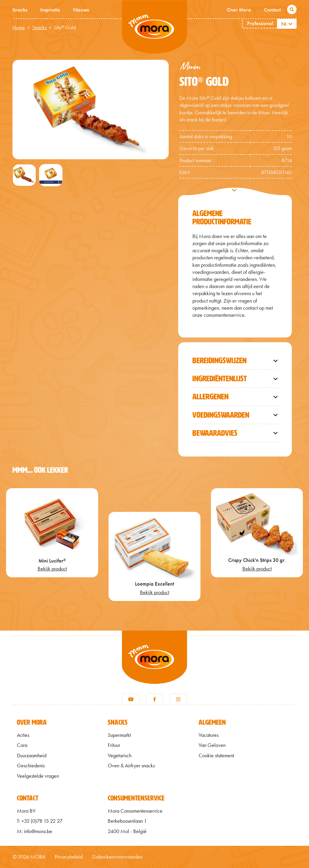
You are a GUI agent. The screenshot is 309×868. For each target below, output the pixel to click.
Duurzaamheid (32, 756)
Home (19, 28)
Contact (272, 10)
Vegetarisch (120, 756)
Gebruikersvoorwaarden (117, 857)
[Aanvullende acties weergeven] (291, 24)
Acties (23, 735)
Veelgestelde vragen (38, 776)
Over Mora (239, 10)
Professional (260, 23)
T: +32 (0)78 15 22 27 (40, 821)
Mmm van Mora (154, 27)
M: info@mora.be (34, 831)
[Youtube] (131, 699)
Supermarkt (119, 735)
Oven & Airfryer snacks (131, 766)
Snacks (20, 10)
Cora (22, 745)
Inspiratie (50, 10)
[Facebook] (154, 699)
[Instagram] (178, 699)
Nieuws (81, 10)
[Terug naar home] (154, 665)
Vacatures (209, 735)
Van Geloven (212, 745)
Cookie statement (216, 756)
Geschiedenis (31, 766)
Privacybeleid (69, 857)
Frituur (114, 745)
